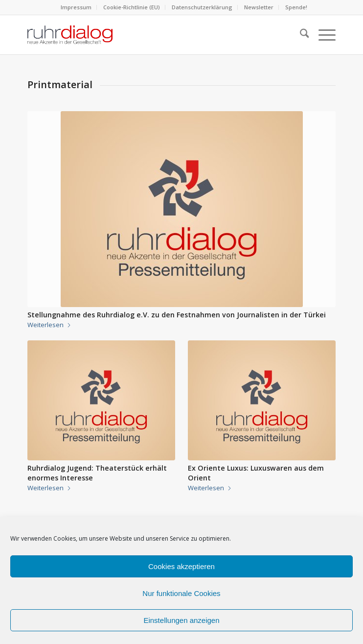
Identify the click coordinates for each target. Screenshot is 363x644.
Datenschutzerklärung (202, 7)
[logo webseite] (151, 35)
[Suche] (300, 35)
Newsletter (259, 7)
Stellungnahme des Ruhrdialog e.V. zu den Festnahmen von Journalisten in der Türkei (177, 315)
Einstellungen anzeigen (181, 620)
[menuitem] (76, 7)
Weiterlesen (49, 325)
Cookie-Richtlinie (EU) (132, 7)
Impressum (76, 7)
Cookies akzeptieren (181, 566)
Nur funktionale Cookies (181, 593)
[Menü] (322, 35)
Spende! (296, 7)
